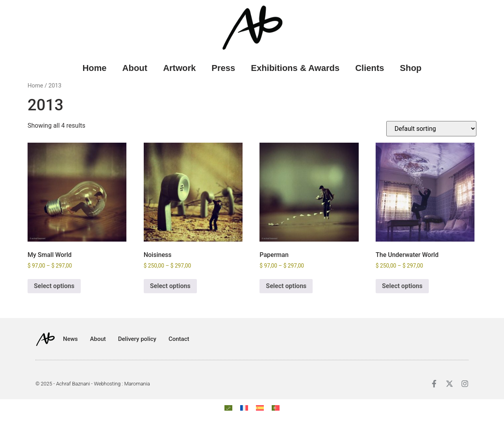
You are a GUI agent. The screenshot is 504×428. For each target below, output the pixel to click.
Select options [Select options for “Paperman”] (286, 286)
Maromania (137, 384)
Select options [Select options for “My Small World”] (54, 286)
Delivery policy (137, 339)
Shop (411, 68)
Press (223, 68)
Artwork (179, 68)
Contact (179, 339)
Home (94, 68)
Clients (370, 68)
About (135, 68)
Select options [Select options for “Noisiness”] (170, 286)
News (70, 339)
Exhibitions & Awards (295, 68)
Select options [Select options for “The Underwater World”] (402, 286)
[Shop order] (431, 129)
